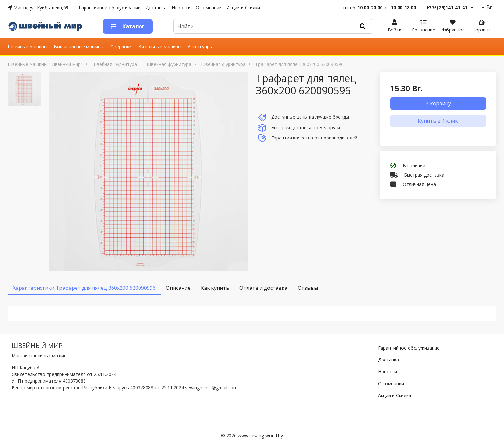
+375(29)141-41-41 (447, 8)
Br (489, 7)
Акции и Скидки (243, 8)
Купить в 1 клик (438, 121)
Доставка (156, 8)
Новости (181, 8)
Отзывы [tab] (308, 288)
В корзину (438, 103)
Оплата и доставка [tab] (263, 288)
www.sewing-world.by (260, 435)
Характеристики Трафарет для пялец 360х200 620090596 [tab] (84, 288)
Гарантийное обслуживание (110, 8)
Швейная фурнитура (115, 64)
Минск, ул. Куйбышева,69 (38, 8)
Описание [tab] (178, 288)
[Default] (264, 26)
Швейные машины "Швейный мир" (45, 64)
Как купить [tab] (215, 288)
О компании (209, 8)
